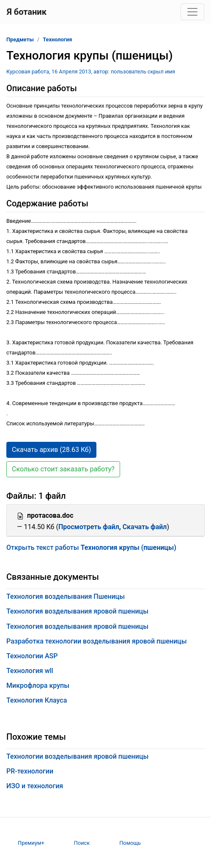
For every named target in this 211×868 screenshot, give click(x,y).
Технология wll (30, 671)
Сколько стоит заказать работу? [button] (63, 469)
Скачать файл (145, 527)
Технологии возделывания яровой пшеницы (77, 756)
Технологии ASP (32, 656)
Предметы (20, 39)
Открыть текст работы (91, 548)
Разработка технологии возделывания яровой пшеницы (97, 641)
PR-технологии (30, 771)
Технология (57, 39)
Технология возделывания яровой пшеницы (77, 611)
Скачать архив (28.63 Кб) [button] (51, 450)
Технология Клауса (37, 700)
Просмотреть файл (89, 527)
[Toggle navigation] (192, 12)
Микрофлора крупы (38, 685)
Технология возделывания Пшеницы (66, 596)
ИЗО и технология (35, 786)
